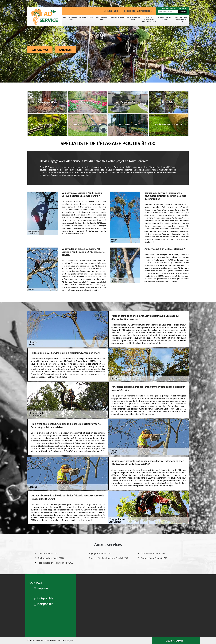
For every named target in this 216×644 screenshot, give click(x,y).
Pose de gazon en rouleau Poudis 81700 (55, 563)
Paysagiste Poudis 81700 (100, 553)
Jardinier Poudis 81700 (48, 553)
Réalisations (65, 50)
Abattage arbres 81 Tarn (70, 19)
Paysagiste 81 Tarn (102, 19)
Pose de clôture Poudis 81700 (154, 558)
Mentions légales (65, 640)
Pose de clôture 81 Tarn (165, 19)
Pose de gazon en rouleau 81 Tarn (181, 20)
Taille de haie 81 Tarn (133, 19)
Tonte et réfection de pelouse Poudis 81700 (108, 558)
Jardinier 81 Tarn (86, 18)
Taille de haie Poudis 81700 (153, 553)
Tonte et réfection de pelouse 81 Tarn (149, 20)
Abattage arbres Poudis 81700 (51, 558)
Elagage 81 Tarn (117, 18)
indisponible (111, 11)
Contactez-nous (40, 50)
